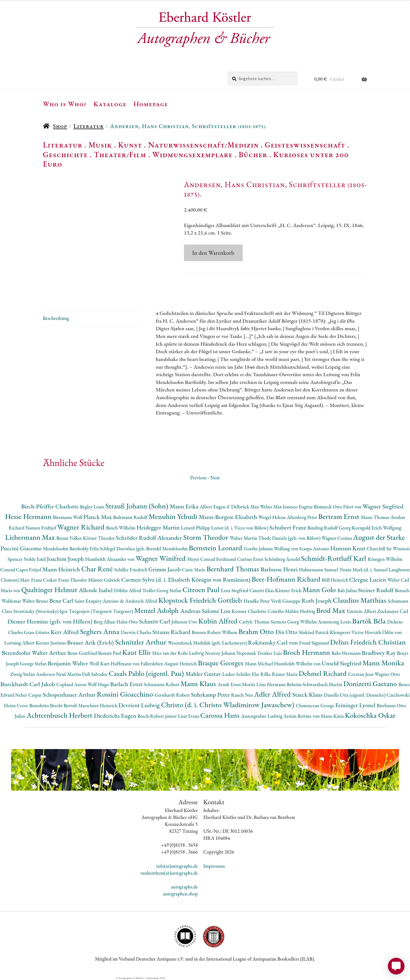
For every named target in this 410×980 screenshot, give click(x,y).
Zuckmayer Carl (393, 611)
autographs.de (184, 887)
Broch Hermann (307, 652)
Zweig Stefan (23, 674)
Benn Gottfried (83, 653)
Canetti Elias (262, 590)
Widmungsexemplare (193, 154)
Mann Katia (333, 716)
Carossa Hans (221, 715)
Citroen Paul (202, 590)
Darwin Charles (137, 632)
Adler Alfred (273, 694)
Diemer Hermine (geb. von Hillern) (50, 621)
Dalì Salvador (95, 674)
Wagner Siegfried (383, 506)
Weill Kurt (100, 664)
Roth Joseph (317, 601)
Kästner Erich (289, 590)
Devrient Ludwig (140, 705)
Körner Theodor (99, 538)
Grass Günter (37, 632)
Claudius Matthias (360, 600)
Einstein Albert (362, 611)
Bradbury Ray (379, 653)
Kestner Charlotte (249, 611)
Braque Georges (221, 663)
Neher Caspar (29, 695)
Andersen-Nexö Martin (59, 674)
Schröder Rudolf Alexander (149, 538)
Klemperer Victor (347, 632)
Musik (100, 145)
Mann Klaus (199, 684)
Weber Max (271, 507)
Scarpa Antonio (315, 548)
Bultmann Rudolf (131, 517)
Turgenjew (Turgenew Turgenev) (102, 611)
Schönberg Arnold (283, 559)
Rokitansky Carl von (274, 642)
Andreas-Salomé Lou (206, 611)
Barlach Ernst (127, 684)
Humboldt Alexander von (110, 559)
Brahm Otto (257, 631)
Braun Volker (70, 538)
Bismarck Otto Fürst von (338, 507)
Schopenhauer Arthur (70, 695)
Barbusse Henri (280, 569)
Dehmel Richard (323, 673)
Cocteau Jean (361, 674)
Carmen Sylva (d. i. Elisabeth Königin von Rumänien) (186, 580)
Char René (98, 569)
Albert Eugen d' (216, 507)
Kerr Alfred (65, 632)
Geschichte (65, 154)
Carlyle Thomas (255, 622)
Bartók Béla (370, 621)
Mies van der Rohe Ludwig (179, 653)
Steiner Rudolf (376, 590)
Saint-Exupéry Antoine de (100, 601)
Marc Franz (31, 580)
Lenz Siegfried (235, 590)
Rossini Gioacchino (126, 694)
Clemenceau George (316, 705)
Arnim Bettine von (302, 716)
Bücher (253, 154)
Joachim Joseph (66, 559)
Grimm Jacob (165, 569)
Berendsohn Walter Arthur (34, 653)
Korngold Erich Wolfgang (377, 528)
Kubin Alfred (219, 621)
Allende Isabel (96, 590)
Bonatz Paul (110, 653)
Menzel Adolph (157, 610)
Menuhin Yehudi (174, 516)
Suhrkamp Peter (211, 695)
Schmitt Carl (155, 621)
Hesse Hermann (29, 516)
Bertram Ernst (340, 516)
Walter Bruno (36, 601)
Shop (60, 126)
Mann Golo (320, 590)
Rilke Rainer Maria (280, 674)
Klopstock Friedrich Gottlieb (201, 600)
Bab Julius (348, 590)
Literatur (89, 126)
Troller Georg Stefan (162, 590)
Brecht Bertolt (64, 705)
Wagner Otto (387, 674)
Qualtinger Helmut (50, 590)
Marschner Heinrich (98, 705)
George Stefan (34, 664)
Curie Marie (194, 570)
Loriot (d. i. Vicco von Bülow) (240, 528)
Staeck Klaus (308, 695)
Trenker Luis (270, 653)
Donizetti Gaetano (371, 684)
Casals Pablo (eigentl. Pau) (147, 673)
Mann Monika (383, 663)
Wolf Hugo (99, 684)
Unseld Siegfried (342, 663)
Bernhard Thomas (233, 569)
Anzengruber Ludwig (262, 716)
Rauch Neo (243, 695)
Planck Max (98, 517)
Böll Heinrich (335, 580)
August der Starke (379, 537)
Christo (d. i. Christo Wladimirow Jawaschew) (228, 705)
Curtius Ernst (251, 559)
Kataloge (110, 104)
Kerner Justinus (51, 643)
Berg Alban (105, 622)
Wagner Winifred (161, 558)
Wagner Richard (82, 527)
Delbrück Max (245, 507)
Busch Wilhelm (121, 528)
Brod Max (332, 610)
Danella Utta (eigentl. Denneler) (355, 695)
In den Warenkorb (213, 253)
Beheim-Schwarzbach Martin (315, 684)
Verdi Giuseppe (286, 601)
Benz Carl (62, 601)
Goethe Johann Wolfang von (271, 548)
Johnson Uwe (185, 622)
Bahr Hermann (347, 653)
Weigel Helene (273, 517)
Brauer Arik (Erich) (91, 642)
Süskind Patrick (314, 632)
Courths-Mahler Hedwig (292, 611)
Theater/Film (120, 154)
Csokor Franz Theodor (65, 580)
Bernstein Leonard (216, 548)
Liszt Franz (189, 716)
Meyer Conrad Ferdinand (212, 559)
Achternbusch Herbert (60, 715)
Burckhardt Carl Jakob (28, 684)
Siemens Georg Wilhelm (294, 622)
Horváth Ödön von (383, 632)
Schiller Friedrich (131, 570)
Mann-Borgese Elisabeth (229, 517)
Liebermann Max (31, 537)
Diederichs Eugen (116, 716)
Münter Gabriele (105, 580)
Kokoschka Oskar (370, 715)
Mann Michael (259, 664)
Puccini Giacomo (22, 548)
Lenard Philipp (196, 528)
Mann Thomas (376, 517)
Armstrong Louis (335, 622)
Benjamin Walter (68, 663)
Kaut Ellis (137, 652)
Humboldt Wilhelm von (298, 664)
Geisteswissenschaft (305, 145)
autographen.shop (180, 894)
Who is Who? (65, 104)
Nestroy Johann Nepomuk (231, 653)
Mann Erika (185, 506)
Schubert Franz (288, 527)
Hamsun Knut (348, 548)
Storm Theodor (207, 537)
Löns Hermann (271, 684)
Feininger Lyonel (356, 705)
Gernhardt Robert (173, 695)
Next (215, 478)
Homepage (151, 104)
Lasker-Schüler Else (241, 674)
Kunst (130, 145)
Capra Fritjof (29, 570)
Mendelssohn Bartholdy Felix (71, 548)
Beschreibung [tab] (56, 318)
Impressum (214, 866)
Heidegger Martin (159, 527)
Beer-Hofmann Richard (287, 579)
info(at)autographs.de (177, 866)
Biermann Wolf (68, 517)
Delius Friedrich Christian (368, 642)
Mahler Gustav (204, 674)
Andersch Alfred (142, 601)
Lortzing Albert (20, 643)
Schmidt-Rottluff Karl (334, 558)
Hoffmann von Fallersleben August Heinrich (154, 664)
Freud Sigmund (315, 643)
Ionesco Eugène (298, 507)
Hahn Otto (128, 622)
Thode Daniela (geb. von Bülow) (290, 538)
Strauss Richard (172, 632)
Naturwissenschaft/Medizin (203, 145)
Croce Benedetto (33, 705)
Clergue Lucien (368, 580)
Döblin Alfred (128, 590)
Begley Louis (93, 507)
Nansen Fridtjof (41, 528)
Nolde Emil (35, 559)
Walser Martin (244, 538)
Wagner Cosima (337, 538)
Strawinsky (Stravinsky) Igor (41, 611)
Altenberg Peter (303, 517)
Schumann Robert (162, 684)
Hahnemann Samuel (319, 570)
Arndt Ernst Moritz (237, 684)
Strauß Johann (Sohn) (137, 506)
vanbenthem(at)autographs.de (169, 873)
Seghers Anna (101, 631)
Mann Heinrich (62, 569)
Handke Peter (257, 601)
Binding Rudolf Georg (330, 528)
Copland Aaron (72, 684)
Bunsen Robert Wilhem (215, 632)
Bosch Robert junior (158, 716)
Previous (198, 478)
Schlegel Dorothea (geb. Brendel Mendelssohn (144, 548)
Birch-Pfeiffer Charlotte (50, 506)
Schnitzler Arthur (141, 642)
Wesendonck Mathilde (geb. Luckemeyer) (208, 643)
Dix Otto (287, 632)
